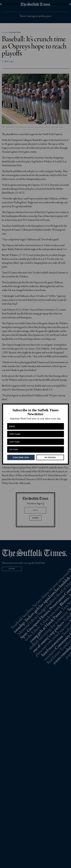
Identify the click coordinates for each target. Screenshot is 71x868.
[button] (35, 412)
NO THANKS (50, 457)
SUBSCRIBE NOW (21, 457)
